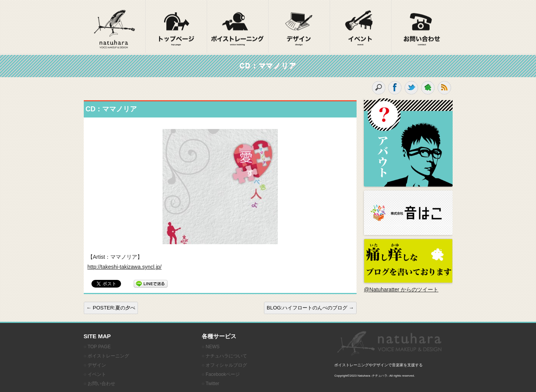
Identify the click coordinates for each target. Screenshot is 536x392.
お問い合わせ (101, 384)
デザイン (97, 365)
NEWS (212, 347)
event (360, 45)
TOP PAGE (99, 347)
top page (176, 45)
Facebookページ (223, 374)
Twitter (212, 384)
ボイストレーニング (108, 356)
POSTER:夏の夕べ (111, 308)
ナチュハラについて (226, 356)
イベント (97, 374)
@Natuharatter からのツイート (401, 289)
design (299, 45)
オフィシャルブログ (226, 365)
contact (422, 45)
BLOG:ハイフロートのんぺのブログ (310, 308)
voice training (237, 45)
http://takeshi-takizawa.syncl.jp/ (125, 267)
